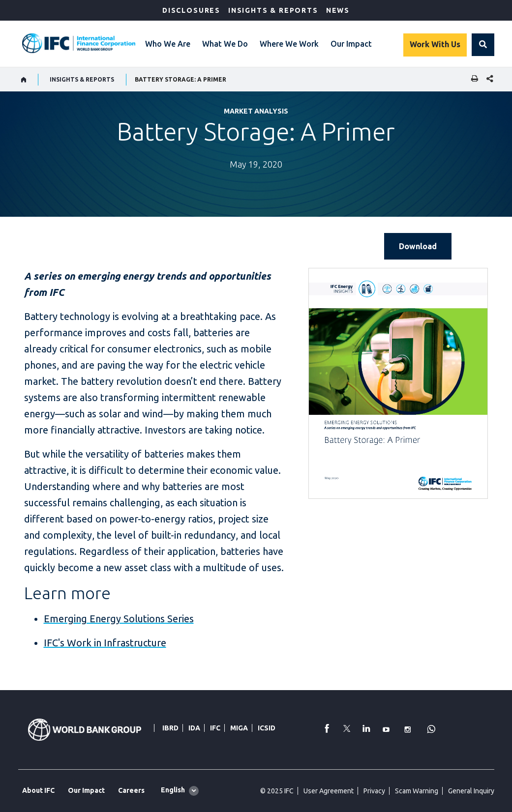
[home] (24, 80)
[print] (472, 79)
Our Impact (351, 44)
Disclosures (191, 10)
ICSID (267, 728)
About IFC (38, 790)
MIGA (239, 728)
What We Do (225, 44)
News (338, 10)
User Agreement (329, 791)
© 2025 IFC (277, 791)
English (173, 790)
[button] (483, 45)
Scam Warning (417, 791)
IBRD (170, 728)
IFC (215, 728)
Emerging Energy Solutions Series (119, 619)
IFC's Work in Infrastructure (105, 643)
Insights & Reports (273, 10)
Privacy (374, 791)
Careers (131, 790)
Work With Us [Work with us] (435, 44)
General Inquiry (471, 791)
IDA (194, 728)
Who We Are (168, 44)
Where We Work (289, 44)
